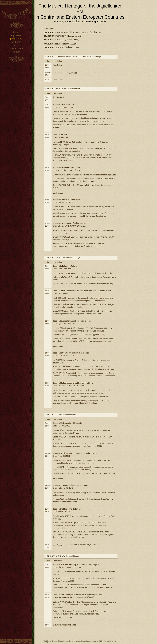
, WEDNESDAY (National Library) (62, 36)
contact (16, 52)
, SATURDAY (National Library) (61, 47)
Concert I (73, 72)
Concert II (57, 544)
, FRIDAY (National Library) (60, 43)
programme (16, 39)
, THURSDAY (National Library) (61, 40)
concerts (16, 45)
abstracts (16, 42)
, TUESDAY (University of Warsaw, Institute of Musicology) (72, 32)
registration (16, 35)
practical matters (16, 49)
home (16, 32)
